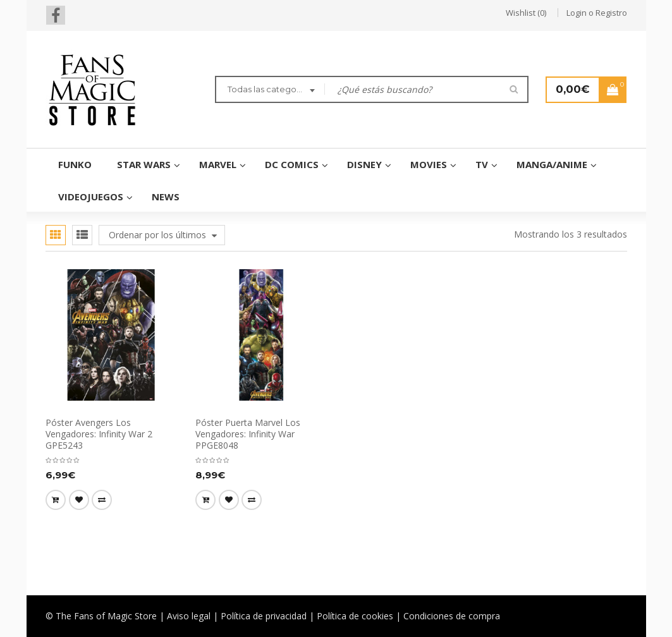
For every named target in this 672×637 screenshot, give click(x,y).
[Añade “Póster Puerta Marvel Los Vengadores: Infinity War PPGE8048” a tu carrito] (205, 500)
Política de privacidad (264, 616)
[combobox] (270, 91)
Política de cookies (355, 616)
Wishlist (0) (526, 13)
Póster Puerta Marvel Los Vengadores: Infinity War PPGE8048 (248, 434)
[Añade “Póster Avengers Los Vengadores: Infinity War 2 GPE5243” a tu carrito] (56, 500)
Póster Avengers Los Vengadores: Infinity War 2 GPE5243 (99, 434)
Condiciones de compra (452, 616)
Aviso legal (189, 616)
